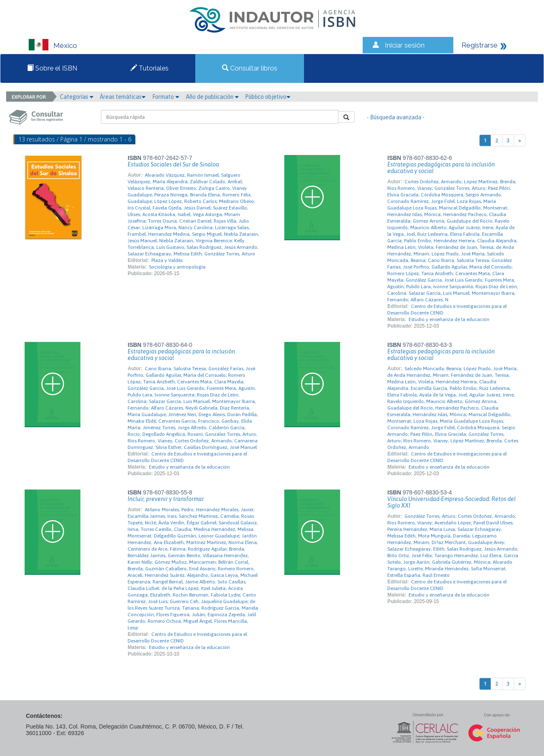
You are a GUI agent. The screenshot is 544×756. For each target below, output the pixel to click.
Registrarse (480, 45)
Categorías (77, 97)
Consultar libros (250, 68)
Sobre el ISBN (52, 68)
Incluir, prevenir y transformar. (166, 499)
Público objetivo (268, 97)
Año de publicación (212, 97)
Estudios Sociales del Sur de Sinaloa (173, 164)
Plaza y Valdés (167, 260)
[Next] (520, 140)
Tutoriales (150, 68)
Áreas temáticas (123, 97)
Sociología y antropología (177, 267)
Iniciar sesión (405, 45)
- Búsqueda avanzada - (396, 117)
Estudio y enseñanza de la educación (449, 319)
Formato (166, 97)
